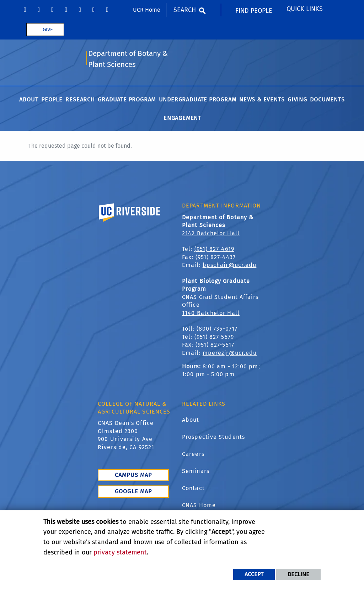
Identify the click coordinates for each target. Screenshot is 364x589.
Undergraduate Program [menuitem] (198, 101)
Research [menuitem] (80, 101)
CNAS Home (199, 506)
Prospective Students (213, 438)
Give (48, 30)
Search (185, 10)
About (191, 421)
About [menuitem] (29, 101)
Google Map (133, 492)
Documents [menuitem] (327, 101)
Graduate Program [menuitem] (127, 101)
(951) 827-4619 (214, 250)
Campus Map (133, 476)
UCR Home (147, 10)
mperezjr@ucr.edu (230, 354)
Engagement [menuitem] (182, 119)
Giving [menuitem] (297, 101)
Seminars (196, 472)
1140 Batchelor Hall (211, 314)
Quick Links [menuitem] (305, 9)
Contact (193, 489)
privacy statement (120, 552)
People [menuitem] (52, 101)
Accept (254, 574)
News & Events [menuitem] (262, 101)
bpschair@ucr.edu (230, 266)
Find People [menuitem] (254, 11)
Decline (298, 574)
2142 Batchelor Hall (211, 234)
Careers (193, 455)
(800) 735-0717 (217, 330)
